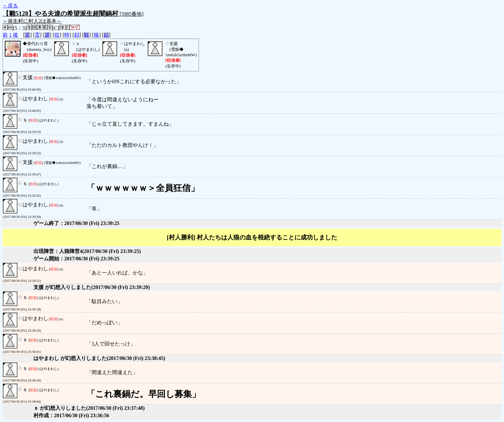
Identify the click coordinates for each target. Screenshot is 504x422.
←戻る (10, 6)
